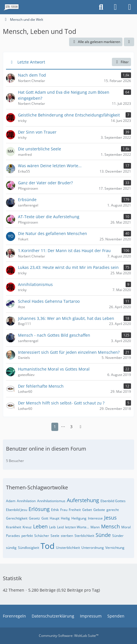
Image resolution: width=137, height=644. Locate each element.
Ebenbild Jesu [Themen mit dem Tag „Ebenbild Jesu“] (17, 510)
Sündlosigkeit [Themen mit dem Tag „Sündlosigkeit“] (29, 548)
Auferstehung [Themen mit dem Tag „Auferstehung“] (83, 500)
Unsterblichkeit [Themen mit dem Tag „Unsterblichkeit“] (68, 548)
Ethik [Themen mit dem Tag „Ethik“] (55, 510)
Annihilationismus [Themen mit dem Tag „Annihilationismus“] (51, 501)
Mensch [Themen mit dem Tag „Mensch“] (110, 526)
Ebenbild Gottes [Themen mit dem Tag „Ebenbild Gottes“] (113, 501)
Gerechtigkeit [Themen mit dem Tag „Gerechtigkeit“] (17, 518)
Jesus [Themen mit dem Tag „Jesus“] (110, 518)
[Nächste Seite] (80, 427)
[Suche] (101, 7)
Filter (121, 62)
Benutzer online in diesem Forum (46, 449)
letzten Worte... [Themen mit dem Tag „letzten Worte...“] (77, 527)
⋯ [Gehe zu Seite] (63, 427)
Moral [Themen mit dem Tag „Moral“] (126, 527)
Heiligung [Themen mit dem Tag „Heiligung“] (79, 518)
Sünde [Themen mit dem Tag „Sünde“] (103, 535)
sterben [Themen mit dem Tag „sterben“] (67, 536)
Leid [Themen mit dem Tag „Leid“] (60, 527)
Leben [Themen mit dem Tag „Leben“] (40, 526)
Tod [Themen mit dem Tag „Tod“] (48, 546)
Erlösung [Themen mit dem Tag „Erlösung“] (39, 509)
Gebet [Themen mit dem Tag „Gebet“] (87, 510)
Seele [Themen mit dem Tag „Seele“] (55, 536)
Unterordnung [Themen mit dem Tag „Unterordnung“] (93, 548)
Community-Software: (69, 636)
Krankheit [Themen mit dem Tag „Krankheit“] (14, 527)
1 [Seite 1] (55, 427)
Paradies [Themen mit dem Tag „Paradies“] (13, 536)
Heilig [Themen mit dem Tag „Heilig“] (65, 518)
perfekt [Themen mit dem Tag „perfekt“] (27, 536)
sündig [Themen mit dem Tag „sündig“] (11, 548)
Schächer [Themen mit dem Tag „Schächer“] (42, 536)
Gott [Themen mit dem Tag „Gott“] (45, 518)
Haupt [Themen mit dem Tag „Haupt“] (55, 518)
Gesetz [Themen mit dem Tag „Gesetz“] (34, 518)
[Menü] (130, 7)
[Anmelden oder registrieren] (115, 7)
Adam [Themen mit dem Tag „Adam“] (11, 501)
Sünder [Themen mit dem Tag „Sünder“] (118, 536)
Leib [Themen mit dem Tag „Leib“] (52, 527)
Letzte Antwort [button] (31, 62)
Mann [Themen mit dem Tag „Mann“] (95, 527)
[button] (129, 42)
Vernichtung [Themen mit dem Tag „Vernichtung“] (115, 548)
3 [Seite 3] (71, 427)
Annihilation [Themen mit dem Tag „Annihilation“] (26, 501)
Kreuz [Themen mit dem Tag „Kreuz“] (27, 527)
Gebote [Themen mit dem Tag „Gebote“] (99, 510)
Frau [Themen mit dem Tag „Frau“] (64, 510)
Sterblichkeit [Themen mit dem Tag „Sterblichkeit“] (84, 536)
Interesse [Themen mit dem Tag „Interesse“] (95, 518)
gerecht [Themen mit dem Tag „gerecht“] (113, 510)
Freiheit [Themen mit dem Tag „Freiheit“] (75, 510)
